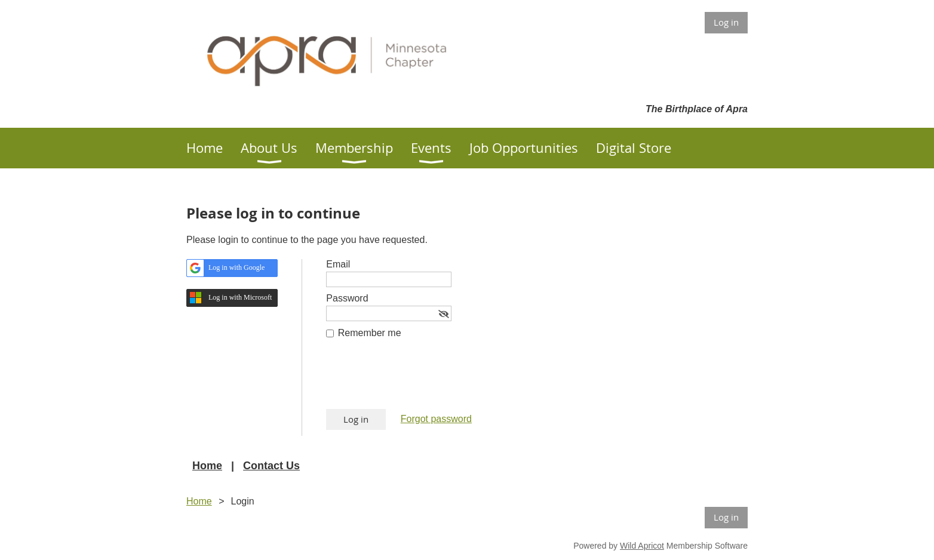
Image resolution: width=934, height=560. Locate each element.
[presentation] (417, 380)
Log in (726, 22)
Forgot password (436, 419)
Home (207, 466)
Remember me (370, 333)
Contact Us (271, 466)
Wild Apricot (642, 546)
